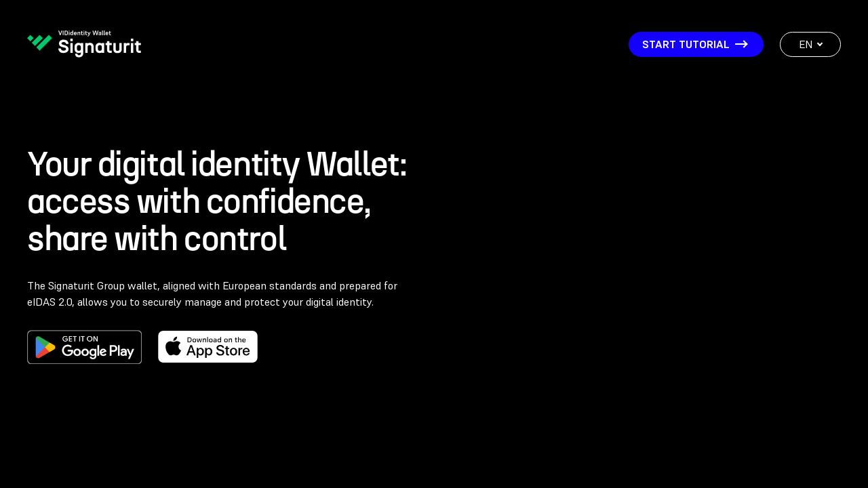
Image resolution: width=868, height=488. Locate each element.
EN (811, 44)
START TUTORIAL (694, 44)
